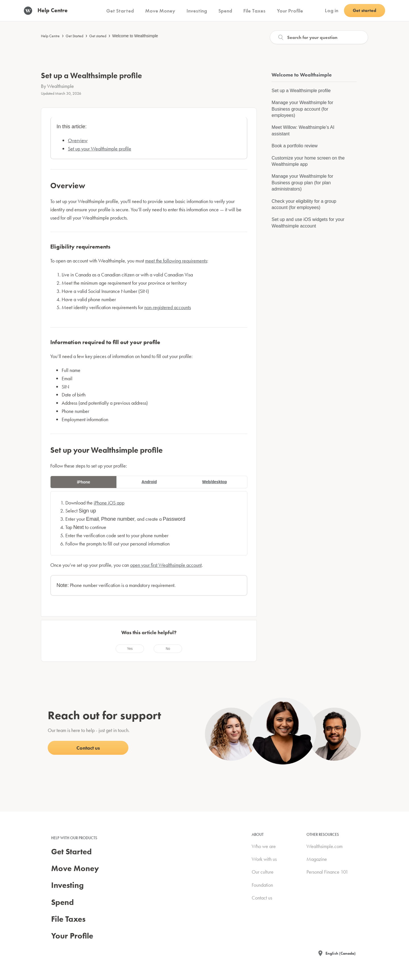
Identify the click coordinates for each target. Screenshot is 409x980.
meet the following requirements (176, 261)
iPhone (84, 482)
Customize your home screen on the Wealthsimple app (308, 161)
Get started (98, 36)
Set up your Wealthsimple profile (100, 149)
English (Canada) (341, 953)
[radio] (130, 649)
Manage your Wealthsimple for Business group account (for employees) (302, 109)
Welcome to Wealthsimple (135, 36)
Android (149, 482)
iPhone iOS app (109, 503)
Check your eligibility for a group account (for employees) (304, 204)
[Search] (319, 37)
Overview (78, 140)
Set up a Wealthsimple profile (301, 91)
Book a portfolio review (295, 146)
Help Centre (50, 36)
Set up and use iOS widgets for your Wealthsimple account (308, 223)
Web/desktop (215, 482)
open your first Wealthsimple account (166, 565)
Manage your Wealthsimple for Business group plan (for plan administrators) (302, 183)
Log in (332, 10)
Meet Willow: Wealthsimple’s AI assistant (303, 130)
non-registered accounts (168, 307)
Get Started (74, 36)
